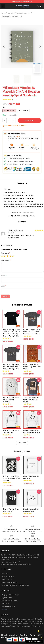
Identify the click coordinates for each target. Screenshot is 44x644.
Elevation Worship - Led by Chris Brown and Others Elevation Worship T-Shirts (32, 332)
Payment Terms (7, 598)
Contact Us (5, 604)
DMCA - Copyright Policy (9, 582)
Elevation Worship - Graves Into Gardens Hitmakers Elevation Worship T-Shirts (11, 367)
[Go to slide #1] (17, 79)
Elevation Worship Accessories (19, 13)
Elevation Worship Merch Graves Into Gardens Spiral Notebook (11, 478)
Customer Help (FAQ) (8, 607)
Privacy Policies (7, 579)
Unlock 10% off (40, 635)
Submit (5, 296)
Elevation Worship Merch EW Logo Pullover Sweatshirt (11, 400)
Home (3, 13)
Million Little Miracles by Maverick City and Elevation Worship (32, 367)
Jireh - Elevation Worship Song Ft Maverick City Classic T (31, 400)
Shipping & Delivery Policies (10, 595)
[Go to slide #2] (28, 79)
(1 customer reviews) (19, 100)
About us (4, 573)
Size (4, 107)
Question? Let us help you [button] (34, 641)
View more (22, 443)
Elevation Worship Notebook (11, 16)
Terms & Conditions (8, 576)
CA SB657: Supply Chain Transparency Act (15, 585)
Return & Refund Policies (9, 601)
